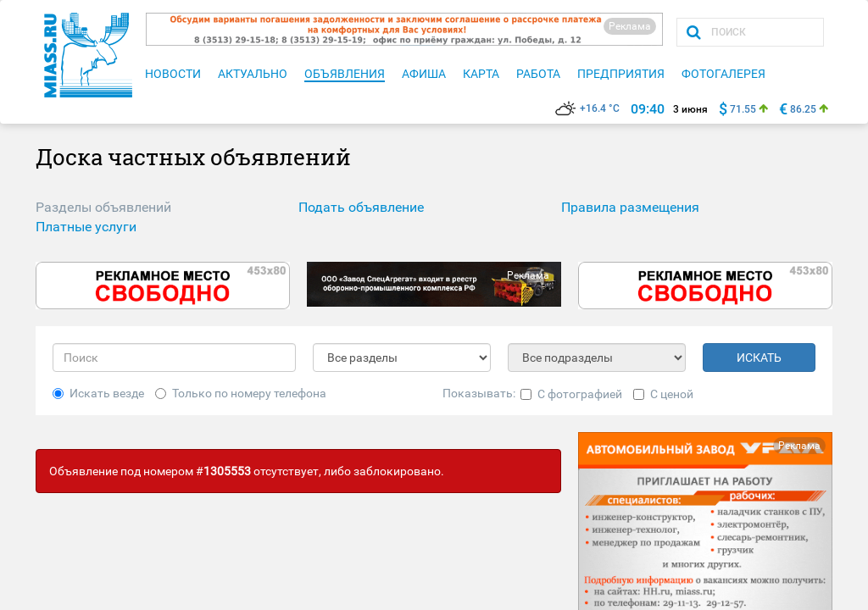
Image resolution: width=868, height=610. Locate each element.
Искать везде (98, 393)
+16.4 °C (587, 108)
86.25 (803, 109)
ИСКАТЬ (759, 358)
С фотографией (571, 394)
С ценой (663, 394)
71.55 (743, 109)
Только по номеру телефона (241, 393)
